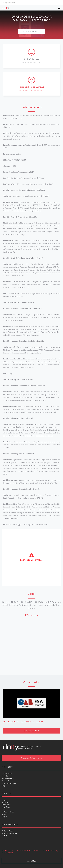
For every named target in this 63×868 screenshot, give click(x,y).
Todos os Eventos (8, 778)
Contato (4, 836)
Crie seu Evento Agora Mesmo (31, 758)
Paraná (4, 814)
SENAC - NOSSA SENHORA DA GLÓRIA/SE (32, 90)
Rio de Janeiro (6, 805)
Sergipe (4, 800)
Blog (3, 786)
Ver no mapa (31, 615)
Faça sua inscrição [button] (31, 31)
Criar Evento (6, 781)
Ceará (4, 810)
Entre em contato (31, 731)
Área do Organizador (9, 783)
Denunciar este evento (9, 833)
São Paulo (5, 802)
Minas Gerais (6, 807)
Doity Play (5, 776)
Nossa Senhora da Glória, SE (31, 87)
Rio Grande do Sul (8, 812)
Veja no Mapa (31, 861)
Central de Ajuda (7, 831)
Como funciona (7, 774)
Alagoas (4, 817)
